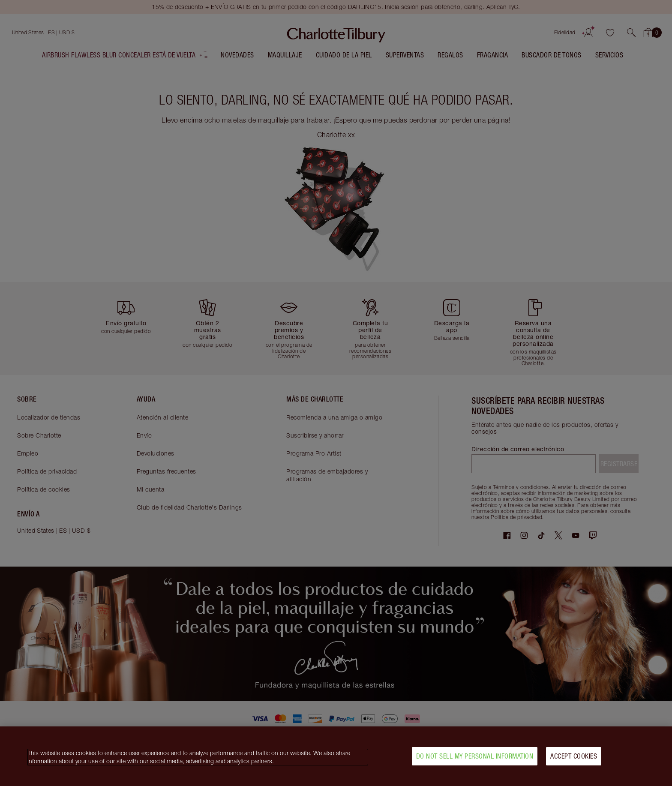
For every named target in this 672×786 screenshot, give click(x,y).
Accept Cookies (574, 759)
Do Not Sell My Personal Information (475, 759)
